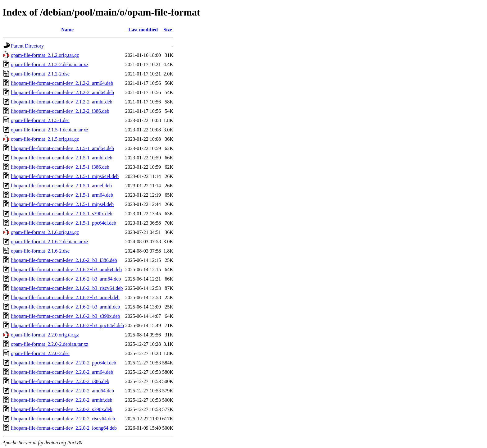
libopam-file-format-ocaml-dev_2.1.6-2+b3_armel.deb (65, 297)
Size (168, 30)
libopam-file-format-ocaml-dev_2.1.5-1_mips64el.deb (65, 176)
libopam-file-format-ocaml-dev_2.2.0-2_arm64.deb (62, 372)
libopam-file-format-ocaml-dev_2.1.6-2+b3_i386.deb (64, 260)
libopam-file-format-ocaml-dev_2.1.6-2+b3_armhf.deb (66, 307)
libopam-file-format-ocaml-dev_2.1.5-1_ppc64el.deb (64, 223)
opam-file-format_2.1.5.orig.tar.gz (45, 139)
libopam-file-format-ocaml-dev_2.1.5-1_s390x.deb (62, 214)
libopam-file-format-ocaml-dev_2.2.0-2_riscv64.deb (63, 419)
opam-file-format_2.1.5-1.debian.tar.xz (50, 130)
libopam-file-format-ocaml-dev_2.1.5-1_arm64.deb (62, 195)
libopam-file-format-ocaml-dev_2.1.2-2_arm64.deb (62, 83)
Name (67, 30)
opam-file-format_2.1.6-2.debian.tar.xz (50, 242)
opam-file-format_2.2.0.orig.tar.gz (45, 335)
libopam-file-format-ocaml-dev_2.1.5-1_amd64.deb (62, 148)
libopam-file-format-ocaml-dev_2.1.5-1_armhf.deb (62, 158)
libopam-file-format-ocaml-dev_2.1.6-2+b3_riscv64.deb (67, 288)
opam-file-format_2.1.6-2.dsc (40, 251)
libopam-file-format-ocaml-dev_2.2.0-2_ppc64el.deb (64, 363)
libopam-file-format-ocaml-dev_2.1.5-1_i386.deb (60, 167)
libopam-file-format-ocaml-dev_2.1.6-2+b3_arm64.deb (66, 279)
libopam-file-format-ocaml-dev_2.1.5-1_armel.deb (61, 186)
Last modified (143, 30)
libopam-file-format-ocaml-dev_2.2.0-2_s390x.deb (62, 409)
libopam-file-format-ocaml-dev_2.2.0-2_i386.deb (60, 381)
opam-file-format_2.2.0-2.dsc (40, 353)
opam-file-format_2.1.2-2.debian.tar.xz (50, 64)
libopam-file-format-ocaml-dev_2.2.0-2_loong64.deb (64, 428)
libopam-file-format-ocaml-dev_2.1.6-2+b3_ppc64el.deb (67, 325)
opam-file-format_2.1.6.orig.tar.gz (45, 232)
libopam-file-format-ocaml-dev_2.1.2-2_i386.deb (60, 111)
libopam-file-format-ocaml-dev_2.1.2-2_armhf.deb (62, 102)
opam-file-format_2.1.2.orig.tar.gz (45, 55)
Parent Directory (27, 46)
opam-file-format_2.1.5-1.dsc (40, 120)
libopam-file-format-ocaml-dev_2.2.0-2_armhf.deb (62, 400)
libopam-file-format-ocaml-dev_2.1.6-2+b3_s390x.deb (66, 316)
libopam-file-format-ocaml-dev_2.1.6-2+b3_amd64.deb (66, 270)
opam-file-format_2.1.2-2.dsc (40, 74)
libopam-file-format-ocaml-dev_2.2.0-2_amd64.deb (62, 391)
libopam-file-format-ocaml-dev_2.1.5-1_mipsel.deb (62, 204)
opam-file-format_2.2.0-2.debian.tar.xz (50, 344)
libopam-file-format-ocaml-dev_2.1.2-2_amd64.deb (62, 92)
